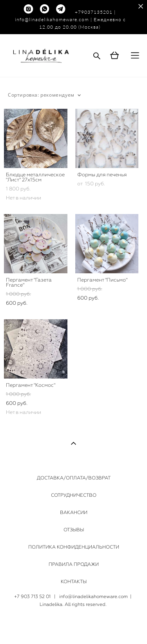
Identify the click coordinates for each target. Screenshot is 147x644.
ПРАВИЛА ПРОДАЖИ (74, 564)
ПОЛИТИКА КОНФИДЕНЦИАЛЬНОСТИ (74, 547)
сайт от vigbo (73, 626)
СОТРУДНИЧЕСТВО (74, 495)
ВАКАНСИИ (74, 512)
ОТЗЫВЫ (74, 530)
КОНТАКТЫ (74, 582)
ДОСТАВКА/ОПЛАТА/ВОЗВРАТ (74, 478)
